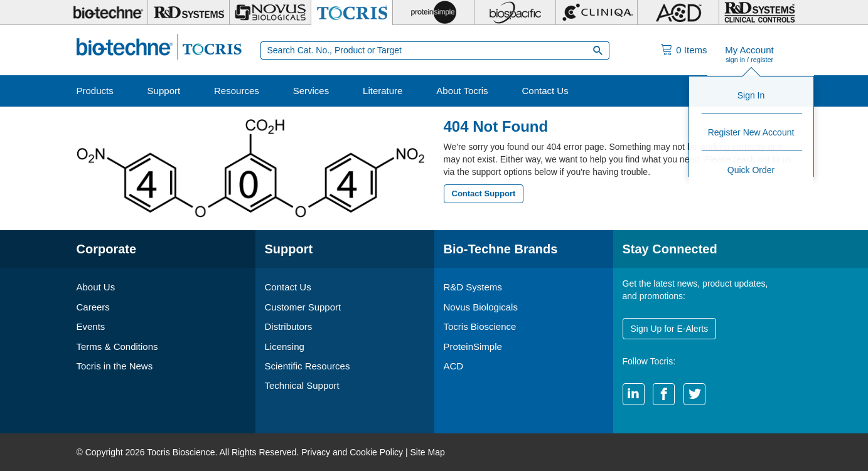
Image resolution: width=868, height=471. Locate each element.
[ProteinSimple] (433, 13)
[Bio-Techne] (108, 13)
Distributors (289, 326)
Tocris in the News (115, 366)
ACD (454, 366)
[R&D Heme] (760, 13)
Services (311, 91)
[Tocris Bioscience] (352, 13)
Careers (93, 307)
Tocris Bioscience (480, 326)
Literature (383, 91)
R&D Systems (473, 287)
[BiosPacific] (515, 13)
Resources (237, 91)
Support (164, 91)
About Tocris (462, 91)
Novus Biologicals (481, 307)
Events (91, 326)
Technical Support (302, 385)
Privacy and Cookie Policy (352, 452)
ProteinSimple (473, 347)
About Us (96, 287)
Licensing (285, 347)
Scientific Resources (308, 366)
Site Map (427, 452)
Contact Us (545, 91)
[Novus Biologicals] (270, 13)
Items (691, 50)
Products (95, 91)
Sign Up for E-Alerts (670, 329)
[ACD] (678, 13)
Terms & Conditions (117, 347)
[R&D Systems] (189, 13)
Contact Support (484, 193)
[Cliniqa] (597, 13)
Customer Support (303, 307)
